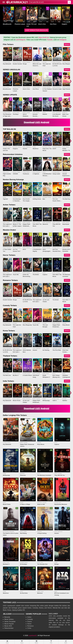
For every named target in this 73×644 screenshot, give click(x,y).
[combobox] (48, 2)
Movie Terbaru (9, 619)
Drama (30, 622)
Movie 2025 (8, 626)
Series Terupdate (10, 622)
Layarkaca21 (33, 635)
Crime (29, 628)
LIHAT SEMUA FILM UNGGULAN (36, 30)
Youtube (50, 40)
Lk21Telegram (21, 40)
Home (7, 642)
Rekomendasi (9, 628)
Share (66, 642)
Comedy (30, 619)
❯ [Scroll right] (71, 16)
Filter (51, 642)
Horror (29, 624)
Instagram (63, 40)
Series (22, 642)
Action (29, 617)
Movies (36, 642)
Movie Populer (9, 624)
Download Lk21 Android (36, 122)
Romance (30, 626)
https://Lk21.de (44, 37)
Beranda (7, 617)
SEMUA (67, 44)
